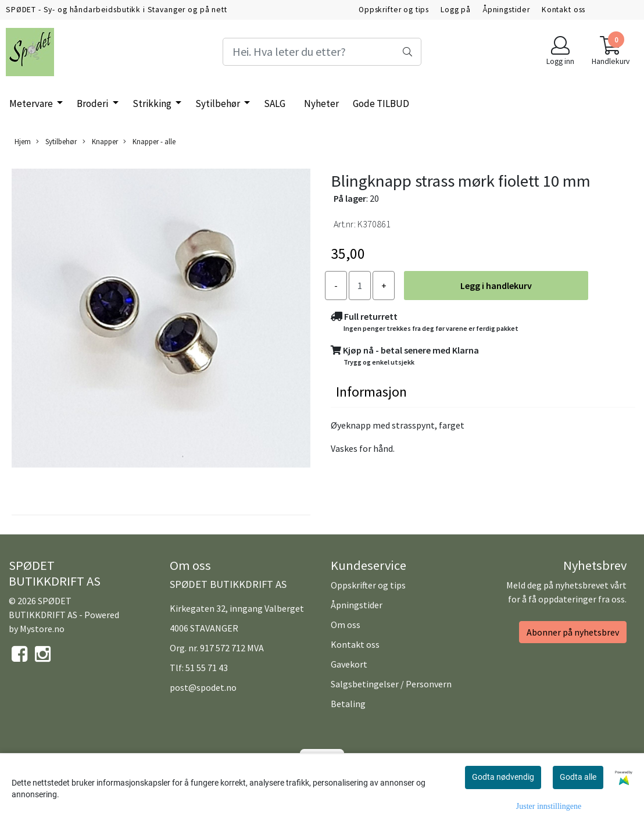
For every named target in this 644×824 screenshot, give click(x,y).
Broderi (93, 104)
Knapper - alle (149, 142)
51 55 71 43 (207, 668)
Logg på (456, 10)
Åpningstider (506, 10)
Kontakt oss (563, 10)
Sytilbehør (219, 104)
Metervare (32, 104)
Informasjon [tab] (371, 392)
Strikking (153, 104)
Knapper (100, 142)
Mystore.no (42, 629)
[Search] (322, 52)
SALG (275, 104)
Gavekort (349, 664)
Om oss (346, 625)
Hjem (23, 141)
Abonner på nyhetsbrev (573, 632)
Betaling (348, 704)
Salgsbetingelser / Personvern (391, 684)
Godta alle (578, 777)
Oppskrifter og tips (394, 10)
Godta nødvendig (503, 777)
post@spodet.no (203, 687)
